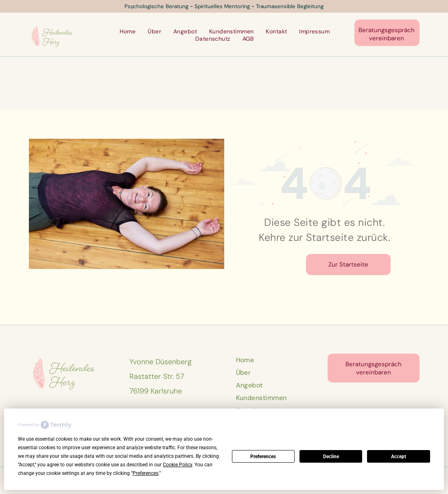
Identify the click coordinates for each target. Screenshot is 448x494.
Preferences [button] (145, 473)
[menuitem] (128, 31)
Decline (331, 457)
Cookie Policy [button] (177, 465)
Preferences (263, 457)
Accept (399, 457)
